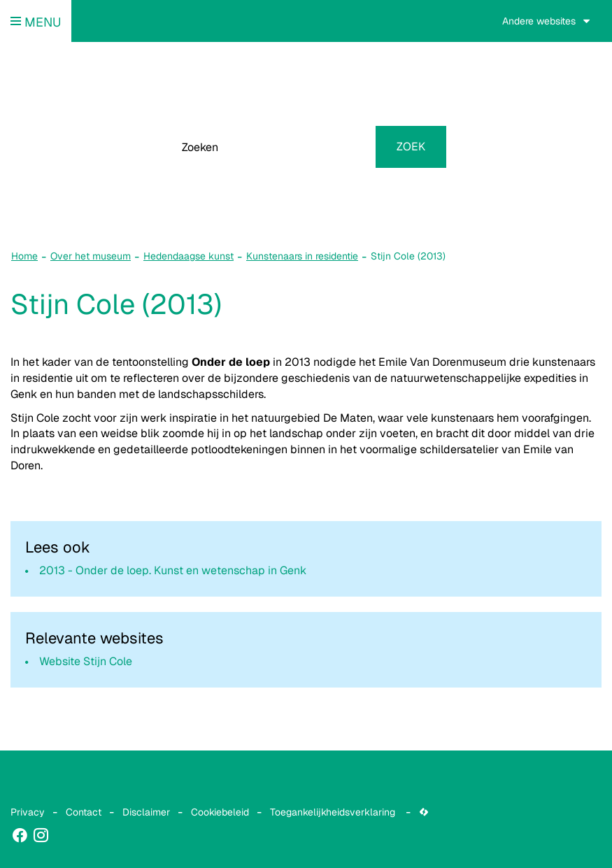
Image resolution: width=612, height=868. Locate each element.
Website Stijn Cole (86, 661)
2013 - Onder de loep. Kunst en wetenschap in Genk (173, 570)
